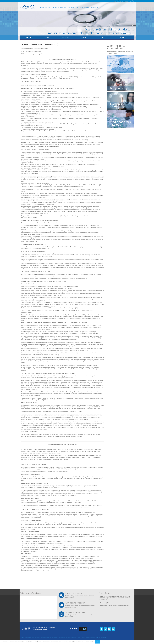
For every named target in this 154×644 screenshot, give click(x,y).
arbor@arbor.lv (67, 79)
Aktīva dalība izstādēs (75, 612)
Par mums (55, 8)
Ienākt (132, 1)
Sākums (25, 44)
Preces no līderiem (74, 593)
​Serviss (84, 37)
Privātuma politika (91, 8)
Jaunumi (121, 37)
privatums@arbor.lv (26, 367)
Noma (102, 37)
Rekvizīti (80, 8)
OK (97, 642)
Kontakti (71, 8)
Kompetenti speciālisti (75, 603)
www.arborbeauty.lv (96, 203)
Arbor (29, 37)
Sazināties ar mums (121, 1)
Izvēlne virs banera (36, 44)
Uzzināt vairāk (89, 642)
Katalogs (65, 37)
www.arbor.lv (37, 70)
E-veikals (47, 37)
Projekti (63, 8)
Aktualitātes (45, 8)
